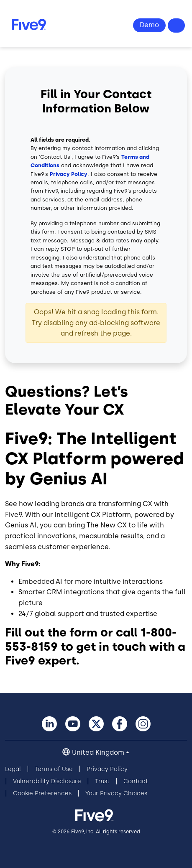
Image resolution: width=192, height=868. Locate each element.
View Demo (149, 25)
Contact (136, 781)
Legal (13, 769)
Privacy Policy (69, 174)
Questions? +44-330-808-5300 (177, 25)
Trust (102, 781)
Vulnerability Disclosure (47, 781)
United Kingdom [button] (98, 752)
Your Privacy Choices (116, 793)
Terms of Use (54, 769)
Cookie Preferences (42, 793)
